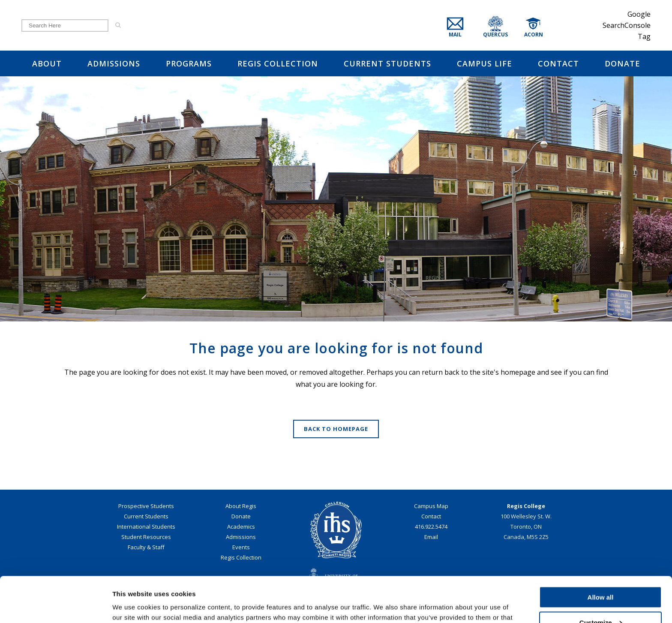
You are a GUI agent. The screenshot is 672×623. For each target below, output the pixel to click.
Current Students (146, 516)
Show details (132, 606)
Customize (601, 577)
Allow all (601, 552)
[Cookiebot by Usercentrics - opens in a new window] (55, 606)
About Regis (241, 506)
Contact (431, 516)
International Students (146, 527)
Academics (241, 527)
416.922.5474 (431, 527)
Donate (241, 516)
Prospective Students (146, 506)
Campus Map (431, 506)
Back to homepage (336, 429)
